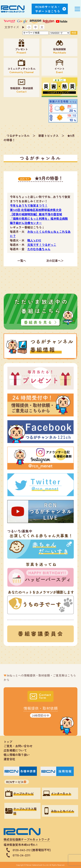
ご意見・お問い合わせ (18, 746)
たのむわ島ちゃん (39, 249)
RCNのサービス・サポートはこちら (48, 9)
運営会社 (9, 759)
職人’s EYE (34, 240)
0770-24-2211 (22, 855)
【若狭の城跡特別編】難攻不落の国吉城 (36, 214)
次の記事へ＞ (55, 261)
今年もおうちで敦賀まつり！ (29, 205)
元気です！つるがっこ (42, 245)
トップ (8, 742)
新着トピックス (48, 136)
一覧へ (22, 261)
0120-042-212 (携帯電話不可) (32, 850)
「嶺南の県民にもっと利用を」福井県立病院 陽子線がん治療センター (39, 221)
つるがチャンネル (18, 136)
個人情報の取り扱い (18, 755)
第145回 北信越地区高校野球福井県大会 (36, 210)
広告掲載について (15, 750)
